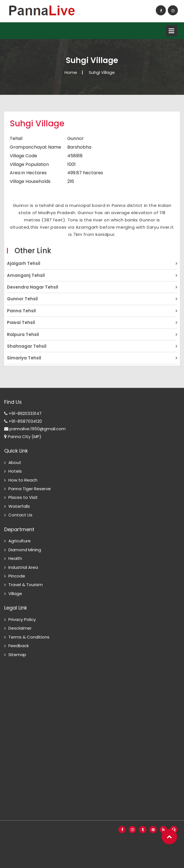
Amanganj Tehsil (26, 275)
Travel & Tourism (26, 585)
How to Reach (23, 480)
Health (15, 558)
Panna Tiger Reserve (30, 489)
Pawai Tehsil (21, 322)
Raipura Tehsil (23, 334)
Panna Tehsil (21, 311)
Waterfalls (19, 506)
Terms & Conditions (29, 637)
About (15, 462)
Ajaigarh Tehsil (24, 263)
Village (15, 593)
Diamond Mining (25, 550)
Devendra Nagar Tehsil (33, 287)
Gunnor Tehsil (22, 299)
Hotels (15, 471)
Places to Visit (23, 497)
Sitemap (17, 655)
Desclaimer (20, 628)
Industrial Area (23, 567)
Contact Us (20, 515)
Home (71, 72)
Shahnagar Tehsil (27, 346)
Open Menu (171, 31)
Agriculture (20, 541)
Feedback (19, 646)
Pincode (17, 576)
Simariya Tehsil (24, 358)
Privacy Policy (22, 619)
